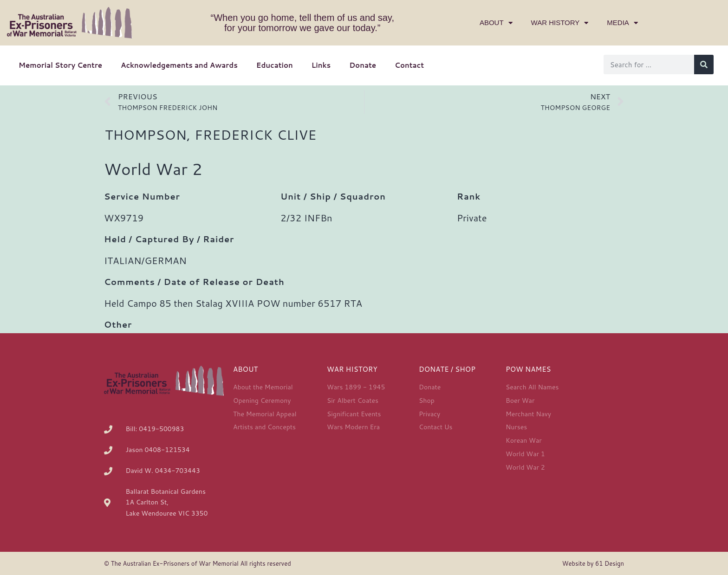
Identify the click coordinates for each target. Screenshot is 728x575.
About (496, 23)
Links (321, 65)
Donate (363, 65)
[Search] (704, 65)
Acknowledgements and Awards (179, 65)
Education (275, 65)
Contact (409, 65)
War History (560, 23)
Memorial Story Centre (60, 65)
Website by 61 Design (593, 563)
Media (622, 23)
